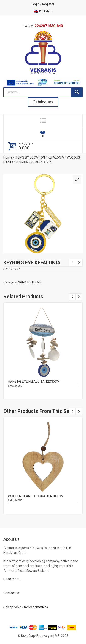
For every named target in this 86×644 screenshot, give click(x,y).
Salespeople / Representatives (26, 607)
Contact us (11, 593)
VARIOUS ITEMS (30, 282)
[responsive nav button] (43, 121)
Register (48, 4)
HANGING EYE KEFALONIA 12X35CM (34, 381)
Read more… (12, 579)
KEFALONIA (56, 157)
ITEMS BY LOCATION (30, 157)
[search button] (77, 92)
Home (8, 157)
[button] (77, 180)
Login (36, 4)
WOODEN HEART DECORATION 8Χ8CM (36, 496)
